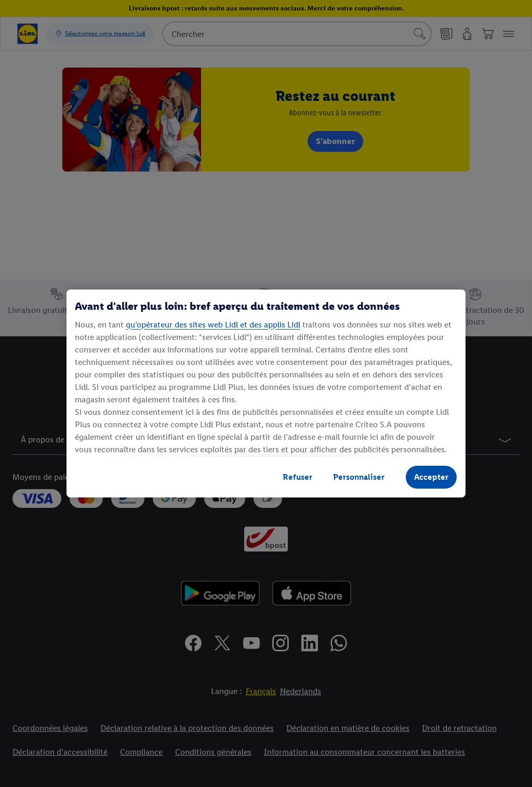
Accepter (431, 477)
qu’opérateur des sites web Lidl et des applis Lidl (213, 325)
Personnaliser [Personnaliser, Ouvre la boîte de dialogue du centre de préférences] (359, 477)
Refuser (297, 477)
